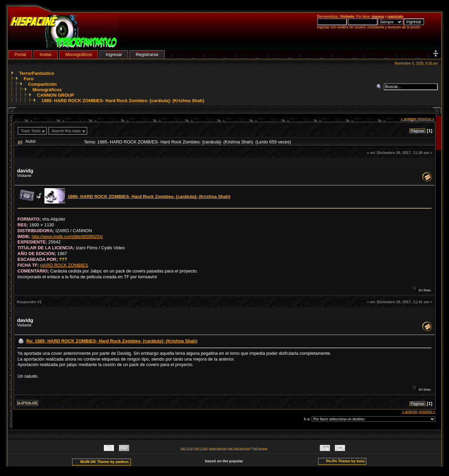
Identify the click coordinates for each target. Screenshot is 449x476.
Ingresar (114, 54)
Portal (20, 54)
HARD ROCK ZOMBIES (64, 265)
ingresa (378, 17)
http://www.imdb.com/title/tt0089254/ (67, 236)
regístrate (395, 17)
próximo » (426, 119)
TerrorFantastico (37, 73)
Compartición (42, 84)
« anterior (409, 119)
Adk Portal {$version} (239, 449)
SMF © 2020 (201, 449)
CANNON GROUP (55, 95)
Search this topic (66, 131)
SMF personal (260, 449)
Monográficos (47, 90)
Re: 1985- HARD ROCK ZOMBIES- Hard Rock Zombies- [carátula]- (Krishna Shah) (112, 341)
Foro (29, 79)
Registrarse (147, 54)
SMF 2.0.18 (186, 449)
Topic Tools (31, 131)
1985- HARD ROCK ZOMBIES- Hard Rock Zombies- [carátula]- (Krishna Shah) (123, 101)
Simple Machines (218, 449)
